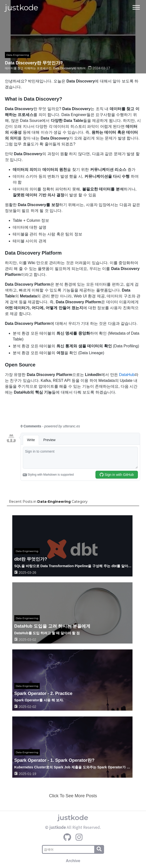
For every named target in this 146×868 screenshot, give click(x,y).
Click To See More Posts (73, 796)
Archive (73, 861)
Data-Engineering (18, 55)
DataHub (127, 375)
